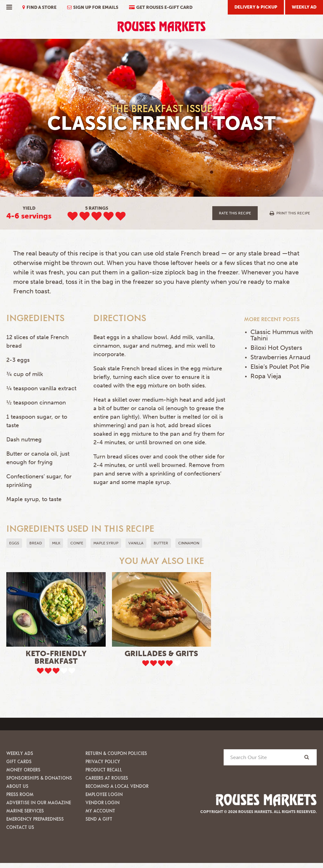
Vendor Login (103, 802)
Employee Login (104, 794)
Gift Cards (19, 761)
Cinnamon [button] (189, 543)
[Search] (307, 757)
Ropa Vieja (266, 376)
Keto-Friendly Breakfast (56, 657)
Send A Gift (99, 819)
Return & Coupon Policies (116, 753)
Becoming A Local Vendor (117, 786)
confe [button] (77, 543)
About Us (17, 786)
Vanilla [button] (136, 543)
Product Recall (104, 770)
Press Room (20, 794)
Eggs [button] (14, 543)
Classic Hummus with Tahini (282, 335)
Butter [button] (161, 543)
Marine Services (25, 811)
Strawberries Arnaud (280, 357)
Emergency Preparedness (35, 819)
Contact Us (20, 827)
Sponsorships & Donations (39, 778)
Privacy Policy (103, 761)
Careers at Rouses (107, 778)
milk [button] (56, 543)
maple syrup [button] (106, 543)
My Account (100, 811)
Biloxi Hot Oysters (276, 348)
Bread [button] (36, 543)
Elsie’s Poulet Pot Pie (280, 367)
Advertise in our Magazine (39, 802)
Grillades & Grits (161, 653)
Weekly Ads (20, 753)
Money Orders (23, 770)
